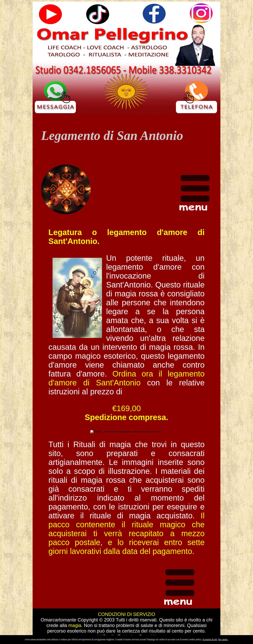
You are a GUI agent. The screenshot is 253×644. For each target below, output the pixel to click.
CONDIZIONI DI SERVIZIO (126, 614)
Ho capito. (223, 639)
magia (75, 625)
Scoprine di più (210, 639)
